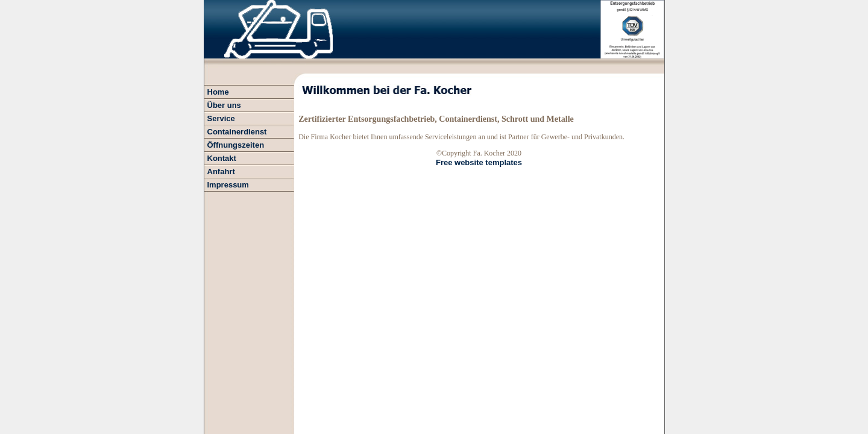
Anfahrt (221, 171)
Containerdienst (237, 132)
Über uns (224, 105)
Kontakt (222, 158)
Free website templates (479, 162)
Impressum (228, 185)
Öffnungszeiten (236, 145)
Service (221, 118)
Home (218, 92)
